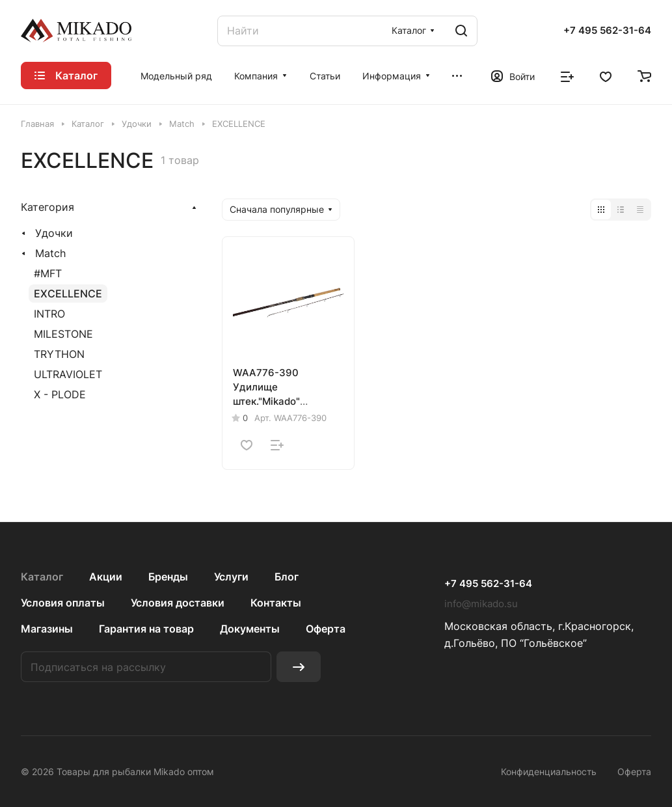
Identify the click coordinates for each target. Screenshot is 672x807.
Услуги (231, 577)
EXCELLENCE (68, 294)
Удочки (54, 233)
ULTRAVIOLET (68, 374)
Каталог (42, 577)
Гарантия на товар (146, 629)
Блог (287, 577)
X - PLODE (60, 394)
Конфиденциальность (549, 772)
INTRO (49, 314)
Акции (106, 577)
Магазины (47, 629)
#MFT (48, 273)
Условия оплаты (63, 603)
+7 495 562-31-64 (607, 31)
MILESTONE (63, 334)
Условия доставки (178, 603)
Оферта (326, 629)
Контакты (276, 603)
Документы (250, 629)
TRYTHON (59, 354)
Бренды (168, 577)
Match (50, 253)
